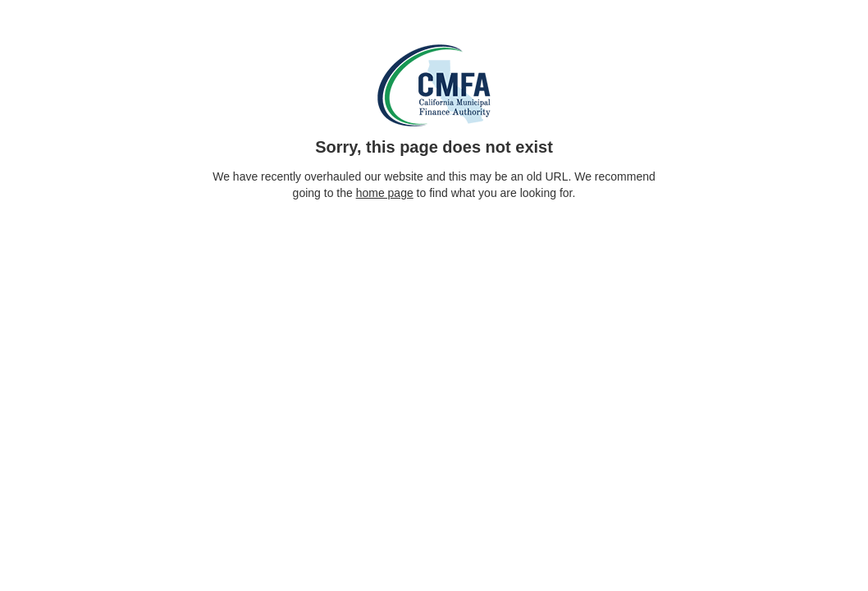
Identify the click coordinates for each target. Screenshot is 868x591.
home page (385, 193)
